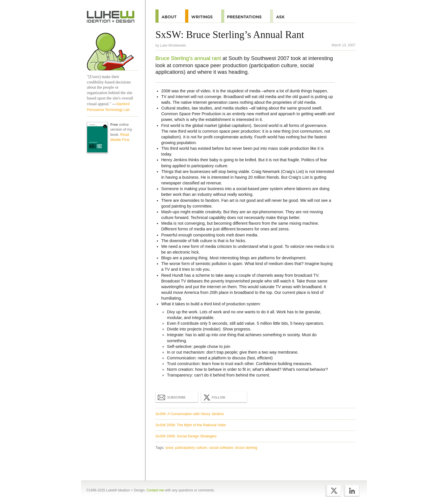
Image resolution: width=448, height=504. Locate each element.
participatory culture (191, 448)
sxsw (169, 448)
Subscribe (172, 397)
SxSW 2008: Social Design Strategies (186, 436)
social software (221, 448)
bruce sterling (246, 448)
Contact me (155, 490)
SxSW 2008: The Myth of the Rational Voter (191, 425)
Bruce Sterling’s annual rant (188, 58)
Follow (214, 397)
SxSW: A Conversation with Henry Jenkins (190, 414)
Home (111, 17)
